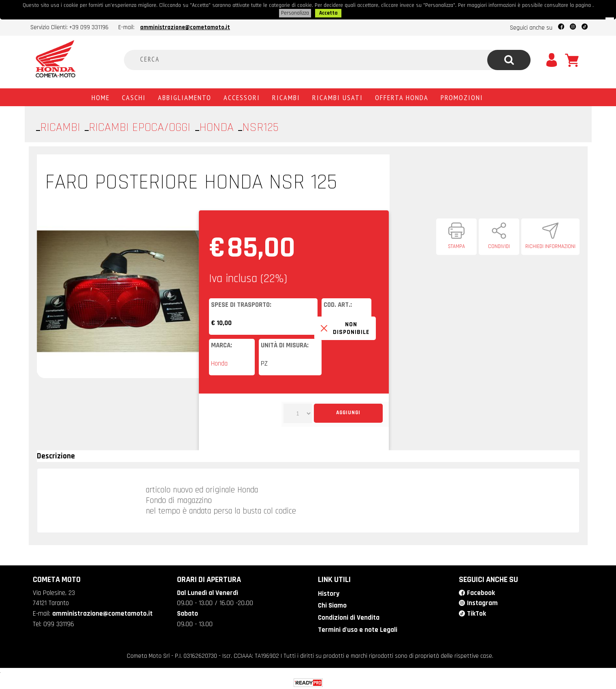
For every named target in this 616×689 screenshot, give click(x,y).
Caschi (134, 96)
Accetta (328, 13)
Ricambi (286, 96)
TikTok (476, 612)
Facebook (481, 592)
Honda (219, 363)
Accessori (242, 96)
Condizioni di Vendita (348, 616)
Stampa (456, 246)
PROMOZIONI (462, 96)
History (328, 593)
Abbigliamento (185, 96)
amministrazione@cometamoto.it (185, 27)
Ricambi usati (338, 96)
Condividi (499, 246)
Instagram (482, 602)
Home (101, 96)
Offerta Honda (402, 96)
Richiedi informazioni (550, 246)
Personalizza (295, 13)
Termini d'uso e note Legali (357, 629)
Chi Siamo (332, 605)
